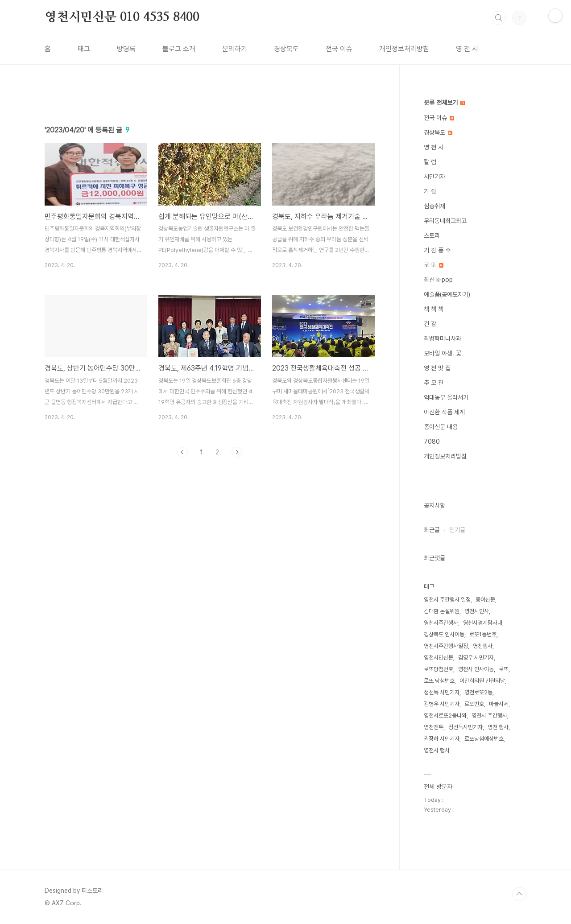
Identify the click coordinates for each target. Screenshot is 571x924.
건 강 (430, 324)
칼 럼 (430, 162)
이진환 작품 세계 (444, 412)
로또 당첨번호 (439, 681)
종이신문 (485, 600)
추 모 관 (434, 383)
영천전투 (434, 727)
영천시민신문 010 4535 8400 (122, 17)
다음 (237, 577)
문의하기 (235, 49)
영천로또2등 (478, 692)
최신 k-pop (438, 280)
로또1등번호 (483, 634)
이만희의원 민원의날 (482, 681)
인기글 (457, 530)
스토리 (432, 235)
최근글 (432, 530)
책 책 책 (434, 309)
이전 (182, 577)
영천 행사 (498, 727)
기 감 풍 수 (437, 250)
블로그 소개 (179, 49)
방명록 (126, 49)
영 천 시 (467, 49)
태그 (84, 49)
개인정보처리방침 (404, 49)
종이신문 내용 (441, 427)
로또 (504, 669)
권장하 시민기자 (442, 739)
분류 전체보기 (444, 103)
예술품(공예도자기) (447, 294)
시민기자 (434, 177)
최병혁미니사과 (443, 338)
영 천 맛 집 (437, 368)
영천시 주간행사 (489, 716)
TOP (519, 894)
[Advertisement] (210, 173)
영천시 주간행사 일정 (447, 600)
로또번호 (474, 704)
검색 (499, 18)
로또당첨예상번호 (484, 739)
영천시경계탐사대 (483, 623)
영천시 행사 (437, 750)
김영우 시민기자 (476, 658)
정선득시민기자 (465, 727)
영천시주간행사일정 (446, 646)
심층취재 (434, 206)
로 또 (434, 265)
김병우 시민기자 (442, 704)
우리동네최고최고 (445, 221)
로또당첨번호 (439, 669)
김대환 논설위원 (442, 611)
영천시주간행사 (441, 623)
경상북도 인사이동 (444, 634)
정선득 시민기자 (442, 692)
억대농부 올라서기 (446, 397)
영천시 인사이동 (476, 669)
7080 (432, 441)
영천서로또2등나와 (445, 716)
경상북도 (286, 49)
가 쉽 (430, 191)
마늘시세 (499, 704)
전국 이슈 (339, 49)
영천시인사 (477, 611)
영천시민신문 (439, 658)
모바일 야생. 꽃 (443, 353)
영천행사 (483, 646)
